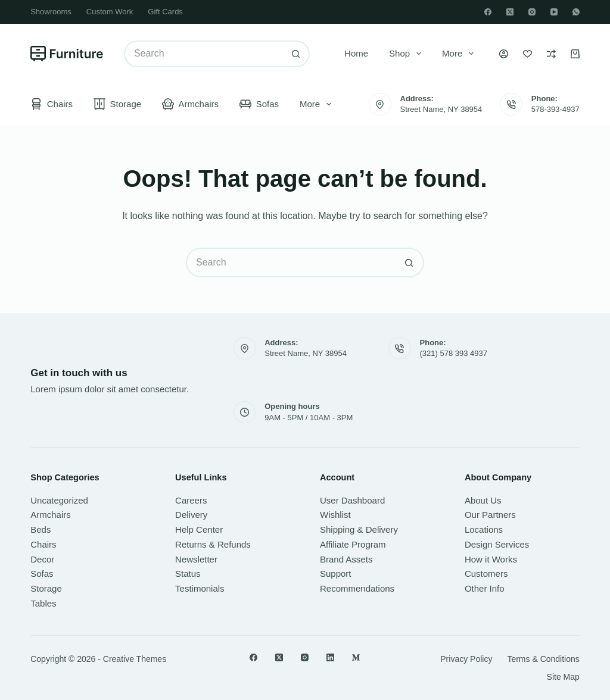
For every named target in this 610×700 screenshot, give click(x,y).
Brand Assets (346, 559)
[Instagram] (532, 12)
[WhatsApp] (576, 12)
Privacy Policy (466, 659)
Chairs (52, 104)
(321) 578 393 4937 (454, 353)
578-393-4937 (555, 109)
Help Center (199, 529)
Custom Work (110, 12)
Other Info (485, 588)
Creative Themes (135, 659)
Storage (117, 104)
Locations (484, 529)
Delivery (191, 515)
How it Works (491, 559)
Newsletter (196, 559)
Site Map (563, 677)
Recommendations (357, 588)
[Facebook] (488, 12)
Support (336, 574)
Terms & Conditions (543, 659)
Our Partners (490, 515)
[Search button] (296, 54)
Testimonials (200, 588)
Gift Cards (165, 12)
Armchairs (190, 104)
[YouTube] (554, 12)
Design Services (497, 544)
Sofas (259, 104)
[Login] (504, 54)
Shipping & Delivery (359, 529)
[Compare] (551, 54)
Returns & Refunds (213, 544)
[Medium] (356, 657)
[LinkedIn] (330, 657)
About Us (483, 500)
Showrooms (51, 12)
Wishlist (335, 515)
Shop (407, 54)
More (460, 54)
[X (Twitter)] (510, 12)
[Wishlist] (527, 54)
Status (188, 574)
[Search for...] (203, 54)
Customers (486, 574)
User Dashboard (352, 500)
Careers (191, 500)
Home (356, 53)
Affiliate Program (353, 544)
